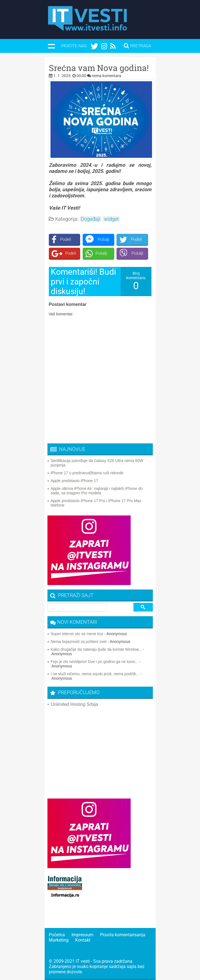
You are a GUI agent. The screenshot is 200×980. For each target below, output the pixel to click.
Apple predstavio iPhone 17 (74, 481)
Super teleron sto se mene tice (77, 634)
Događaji (90, 219)
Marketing (59, 940)
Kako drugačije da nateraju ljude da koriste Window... (96, 649)
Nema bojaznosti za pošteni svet (79, 642)
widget (111, 219)
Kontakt (83, 940)
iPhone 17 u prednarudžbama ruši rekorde (87, 473)
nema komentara (107, 76)
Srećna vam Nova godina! (99, 68)
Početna (57, 935)
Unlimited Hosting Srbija (74, 704)
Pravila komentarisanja (123, 935)
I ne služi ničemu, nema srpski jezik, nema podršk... (95, 674)
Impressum (83, 935)
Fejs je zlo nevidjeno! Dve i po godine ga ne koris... (95, 662)
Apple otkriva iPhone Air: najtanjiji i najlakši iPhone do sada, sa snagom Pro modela (97, 491)
